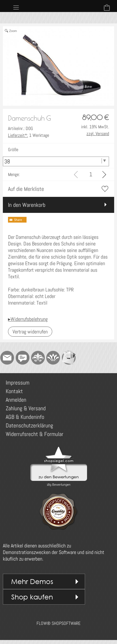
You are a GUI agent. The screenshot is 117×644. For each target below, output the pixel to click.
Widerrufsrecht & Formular (35, 434)
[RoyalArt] (38, 358)
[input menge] (91, 174)
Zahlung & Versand (26, 408)
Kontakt (14, 391)
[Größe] (56, 161)
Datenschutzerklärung (29, 425)
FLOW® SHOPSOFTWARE (58, 623)
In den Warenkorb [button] (27, 205)
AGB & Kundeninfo (25, 417)
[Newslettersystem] (69, 358)
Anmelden (16, 400)
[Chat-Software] (23, 358)
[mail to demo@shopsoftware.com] (7, 358)
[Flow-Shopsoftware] (53, 358)
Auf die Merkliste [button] (26, 189)
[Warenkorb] (107, 7)
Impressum (18, 383)
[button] (16, 7)
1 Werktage (29, 135)
